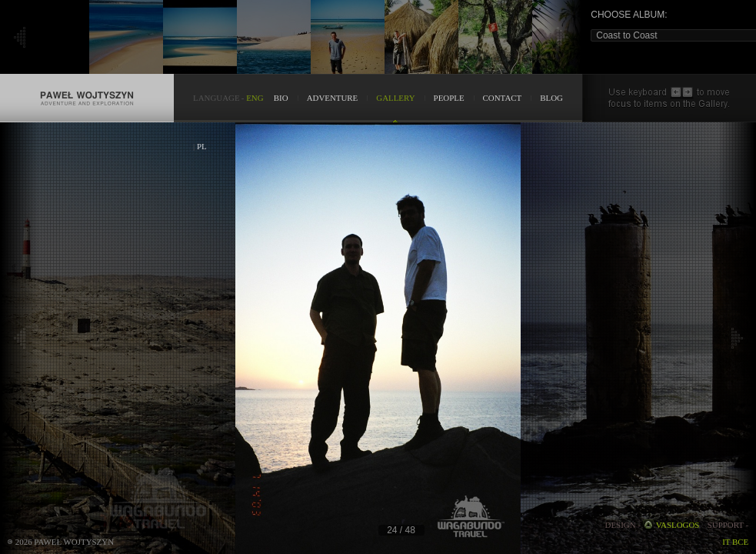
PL (202, 146)
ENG (255, 98)
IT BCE (735, 542)
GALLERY (395, 98)
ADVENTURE (333, 98)
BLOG (551, 98)
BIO (281, 98)
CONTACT (503, 98)
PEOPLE (449, 98)
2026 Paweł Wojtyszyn (65, 542)
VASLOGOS (678, 525)
